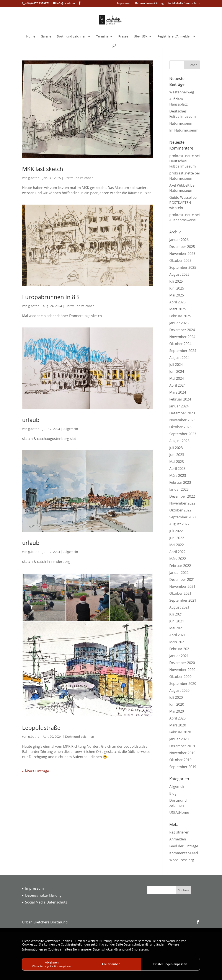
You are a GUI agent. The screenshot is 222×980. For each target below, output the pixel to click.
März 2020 (178, 725)
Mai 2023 (177, 462)
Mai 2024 (177, 378)
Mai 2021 (177, 628)
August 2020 (179, 690)
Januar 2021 (179, 656)
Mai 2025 (177, 295)
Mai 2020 (177, 711)
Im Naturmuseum (184, 130)
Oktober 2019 (180, 760)
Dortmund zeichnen (72, 37)
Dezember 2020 (182, 663)
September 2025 (183, 267)
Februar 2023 (180, 482)
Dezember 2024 (182, 330)
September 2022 (183, 517)
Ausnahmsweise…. (184, 220)
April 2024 (177, 385)
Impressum (124, 3)
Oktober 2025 (180, 260)
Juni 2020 (177, 704)
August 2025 (179, 274)
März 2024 (178, 392)
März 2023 (178, 475)
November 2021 (182, 586)
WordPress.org (182, 860)
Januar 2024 (179, 406)
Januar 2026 (179, 240)
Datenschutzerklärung (149, 3)
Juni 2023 (177, 455)
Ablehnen (52, 964)
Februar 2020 (180, 732)
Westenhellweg (182, 92)
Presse (123, 37)
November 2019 (182, 753)
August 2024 (179, 358)
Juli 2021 (176, 614)
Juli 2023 (176, 448)
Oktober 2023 (180, 427)
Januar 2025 (179, 323)
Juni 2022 (177, 538)
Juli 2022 (176, 531)
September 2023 (183, 434)
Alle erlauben (111, 964)
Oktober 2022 (180, 510)
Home (31, 37)
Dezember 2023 (182, 413)
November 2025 (182, 254)
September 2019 (183, 767)
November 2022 (182, 503)
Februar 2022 (180, 566)
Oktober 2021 (180, 593)
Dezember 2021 (182, 580)
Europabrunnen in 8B (51, 297)
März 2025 (178, 309)
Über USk (141, 37)
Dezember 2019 (182, 746)
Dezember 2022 (182, 496)
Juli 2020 (176, 697)
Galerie (46, 37)
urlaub (31, 420)
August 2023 (179, 441)
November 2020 (182, 670)
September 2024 (183, 351)
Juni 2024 (177, 371)
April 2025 (177, 302)
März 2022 (178, 559)
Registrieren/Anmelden (174, 37)
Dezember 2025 (182, 247)
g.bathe (34, 178)
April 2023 (177, 469)
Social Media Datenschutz (184, 3)
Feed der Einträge (184, 846)
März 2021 (178, 642)
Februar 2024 (180, 399)
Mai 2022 (177, 545)
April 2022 (177, 552)
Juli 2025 (176, 281)
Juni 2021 (177, 621)
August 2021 (179, 607)
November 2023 (182, 420)
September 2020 (183, 684)
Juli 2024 (176, 365)
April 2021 (177, 635)
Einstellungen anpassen (170, 964)
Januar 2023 (179, 489)
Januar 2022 (179, 573)
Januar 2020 (179, 739)
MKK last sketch (43, 169)
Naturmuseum (181, 123)
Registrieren (179, 832)
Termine (102, 37)
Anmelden (178, 839)
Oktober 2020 (180, 677)
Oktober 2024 (180, 344)
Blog (173, 793)
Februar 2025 (180, 316)
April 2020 (177, 718)
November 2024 (182, 337)
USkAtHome (179, 812)
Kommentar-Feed (184, 853)
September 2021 (183, 600)
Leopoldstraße (41, 728)
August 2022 (179, 524)
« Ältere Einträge (36, 771)
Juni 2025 (177, 288)
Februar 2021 (180, 649)
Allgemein (71, 429)
